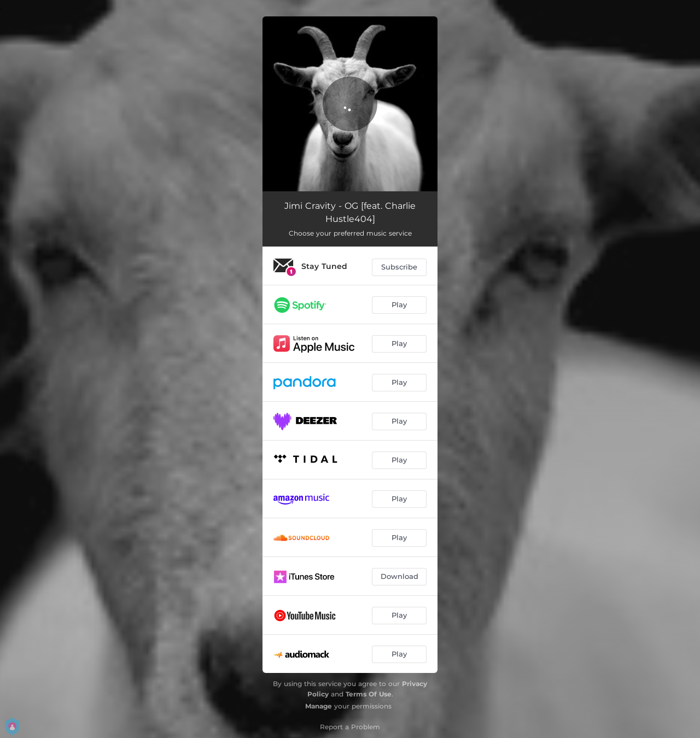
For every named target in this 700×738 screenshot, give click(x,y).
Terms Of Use (369, 694)
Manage (319, 706)
